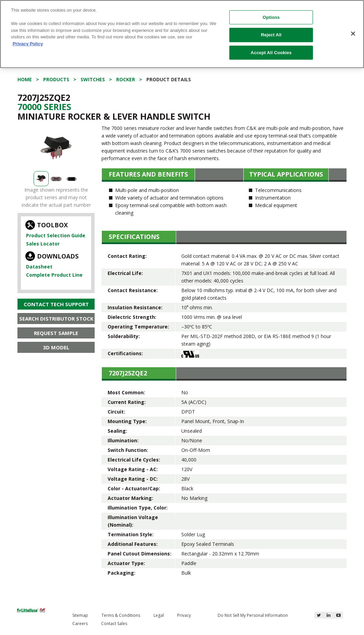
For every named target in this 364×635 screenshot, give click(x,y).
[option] (56, 148)
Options (271, 17)
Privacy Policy (28, 44)
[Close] (353, 34)
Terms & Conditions (121, 615)
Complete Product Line (54, 275)
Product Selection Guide (56, 235)
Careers (80, 624)
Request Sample (56, 333)
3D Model (56, 347)
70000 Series (44, 107)
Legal (159, 615)
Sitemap (80, 615)
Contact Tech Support (56, 304)
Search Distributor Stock (56, 319)
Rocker (126, 79)
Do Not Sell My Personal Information (253, 615)
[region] (182, 34)
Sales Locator (43, 244)
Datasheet (39, 267)
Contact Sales (114, 624)
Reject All (271, 35)
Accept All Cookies (271, 53)
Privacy (184, 615)
